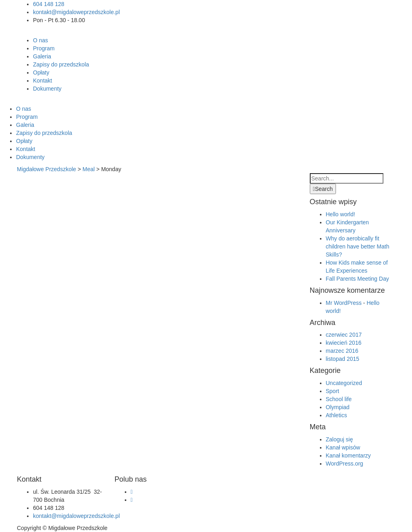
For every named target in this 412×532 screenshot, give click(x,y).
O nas (40, 40)
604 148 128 (49, 4)
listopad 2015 (343, 359)
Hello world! (341, 214)
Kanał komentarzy (348, 455)
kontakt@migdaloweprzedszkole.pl (76, 12)
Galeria (42, 56)
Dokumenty (47, 89)
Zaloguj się (340, 439)
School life (339, 399)
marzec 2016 (342, 351)
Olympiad (338, 407)
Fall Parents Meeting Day (357, 279)
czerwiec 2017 (344, 335)
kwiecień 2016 (344, 343)
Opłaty (41, 72)
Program (44, 48)
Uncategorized (344, 383)
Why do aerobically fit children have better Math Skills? (358, 246)
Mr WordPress (344, 303)
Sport (333, 391)
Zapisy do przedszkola (61, 64)
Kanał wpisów (343, 447)
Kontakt (42, 81)
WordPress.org (345, 464)
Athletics (337, 415)
